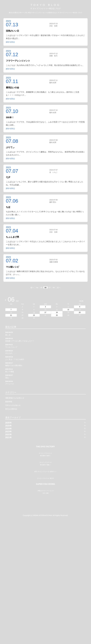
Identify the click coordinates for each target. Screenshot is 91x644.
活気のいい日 (12, 31)
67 (50, 288)
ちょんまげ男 (12, 237)
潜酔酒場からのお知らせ (15, 398)
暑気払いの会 (12, 88)
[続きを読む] (10, 42)
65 (41, 288)
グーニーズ (45, 383)
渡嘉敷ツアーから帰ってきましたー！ (45, 340)
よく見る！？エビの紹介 (45, 358)
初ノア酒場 (45, 370)
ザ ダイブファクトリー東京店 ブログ (45, 9)
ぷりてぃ (10, 147)
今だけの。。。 (45, 352)
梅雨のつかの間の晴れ (45, 364)
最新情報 (9, 402)
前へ (32, 288)
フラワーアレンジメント (18, 61)
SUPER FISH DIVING (45, 547)
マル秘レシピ (12, 267)
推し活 (45, 334)
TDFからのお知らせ (13, 405)
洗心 (45, 377)
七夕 (8, 177)
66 (46, 288)
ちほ (8, 207)
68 (54, 288)
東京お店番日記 (11, 409)
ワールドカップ (45, 346)
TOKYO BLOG (45, 5)
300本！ (10, 118)
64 (37, 288)
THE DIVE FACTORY (45, 447)
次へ (59, 288)
